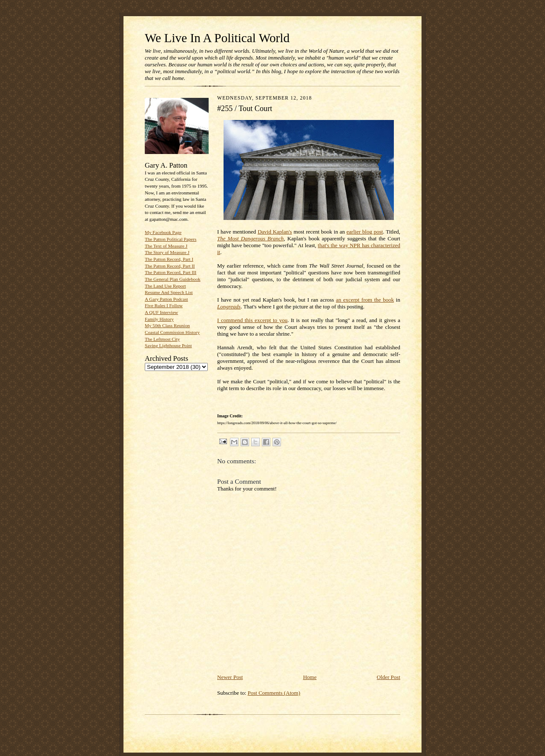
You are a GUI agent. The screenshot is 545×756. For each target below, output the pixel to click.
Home (310, 677)
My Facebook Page (163, 232)
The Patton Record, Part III (171, 272)
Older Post (389, 677)
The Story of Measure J (167, 252)
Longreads (229, 307)
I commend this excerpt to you (252, 320)
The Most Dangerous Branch (250, 238)
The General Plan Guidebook (173, 279)
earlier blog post (365, 232)
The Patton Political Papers (171, 239)
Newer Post (230, 677)
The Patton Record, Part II (170, 266)
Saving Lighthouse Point (168, 345)
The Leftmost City (162, 339)
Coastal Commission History (172, 332)
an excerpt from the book (365, 300)
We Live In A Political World (217, 38)
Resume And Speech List (169, 292)
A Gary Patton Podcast (166, 299)
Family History (159, 319)
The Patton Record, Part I (169, 259)
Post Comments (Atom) (274, 693)
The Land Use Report (165, 286)
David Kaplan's (275, 232)
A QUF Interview (161, 312)
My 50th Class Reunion (167, 325)
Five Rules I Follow (164, 305)
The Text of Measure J (166, 246)
